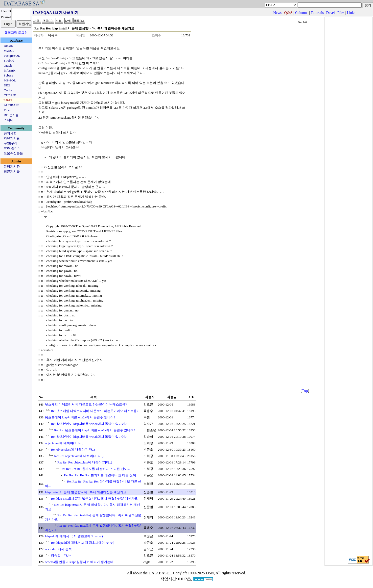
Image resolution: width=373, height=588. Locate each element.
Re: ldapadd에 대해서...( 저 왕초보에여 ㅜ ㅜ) (83, 543)
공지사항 (10, 133)
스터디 (9, 120)
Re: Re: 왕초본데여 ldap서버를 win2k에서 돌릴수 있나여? (95, 430)
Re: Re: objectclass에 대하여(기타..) (79, 456)
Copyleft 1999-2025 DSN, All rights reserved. (210, 573)
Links (351, 13)
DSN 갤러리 (12, 148)
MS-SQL (10, 80)
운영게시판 (12, 166)
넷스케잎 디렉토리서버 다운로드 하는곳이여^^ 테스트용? (86, 404)
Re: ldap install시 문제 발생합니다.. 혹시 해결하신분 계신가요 (94, 499)
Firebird (9, 61)
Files (341, 13)
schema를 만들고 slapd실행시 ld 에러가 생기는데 (79, 562)
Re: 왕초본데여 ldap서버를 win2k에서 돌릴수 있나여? (89, 424)
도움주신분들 (13, 153)
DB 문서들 (11, 115)
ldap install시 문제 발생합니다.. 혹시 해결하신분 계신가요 (86, 492)
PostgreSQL (12, 56)
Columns (302, 13)
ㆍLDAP (6, 100)
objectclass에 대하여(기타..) (64, 443)
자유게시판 (12, 138)
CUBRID (10, 95)
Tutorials (317, 13)
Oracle (8, 65)
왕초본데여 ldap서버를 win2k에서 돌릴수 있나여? (80, 417)
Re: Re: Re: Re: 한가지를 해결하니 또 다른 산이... (95, 469)
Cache (8, 90)
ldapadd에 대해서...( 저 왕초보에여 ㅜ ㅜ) (74, 536)
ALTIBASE (12, 105)
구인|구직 (11, 143)
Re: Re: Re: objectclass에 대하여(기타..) (85, 462)
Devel (331, 13)
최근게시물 (12, 171)
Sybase (8, 75)
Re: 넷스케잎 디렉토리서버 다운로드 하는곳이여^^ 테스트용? (95, 411)
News (277, 13)
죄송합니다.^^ (61, 555)
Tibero (8, 110)
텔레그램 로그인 (16, 33)
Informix (10, 70)
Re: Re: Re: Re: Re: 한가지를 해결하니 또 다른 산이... (101, 475)
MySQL (9, 51)
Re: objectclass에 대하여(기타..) (73, 449)
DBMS (8, 46)
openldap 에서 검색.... (60, 549)
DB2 (7, 85)
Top (305, 391)
